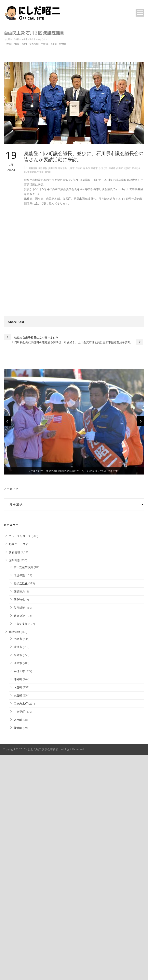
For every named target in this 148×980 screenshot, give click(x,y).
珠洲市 (79, 168)
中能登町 (32, 172)
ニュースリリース (20, 761)
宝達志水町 (21, 929)
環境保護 (19, 801)
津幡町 (112, 168)
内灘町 (120, 168)
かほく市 (103, 168)
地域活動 (62, 168)
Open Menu (140, 13)
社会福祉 (19, 841)
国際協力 (19, 817)
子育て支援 (21, 849)
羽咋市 (94, 168)
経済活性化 (21, 809)
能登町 (48, 172)
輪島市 (87, 168)
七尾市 (71, 168)
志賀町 (127, 168)
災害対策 (53, 168)
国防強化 (19, 825)
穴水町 (40, 172)
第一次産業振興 (23, 793)
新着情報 (33, 168)
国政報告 (43, 168)
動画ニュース (17, 770)
